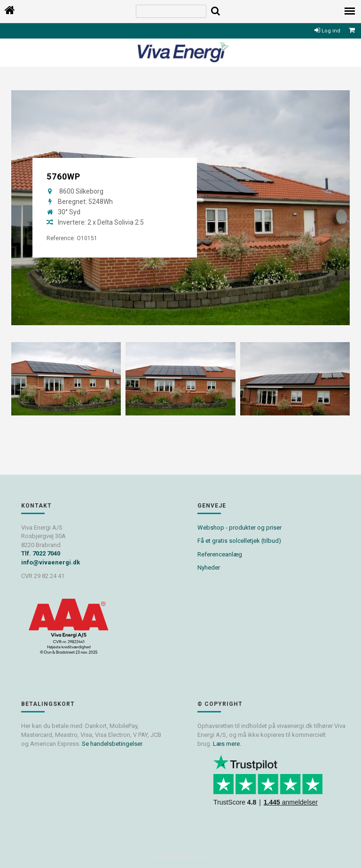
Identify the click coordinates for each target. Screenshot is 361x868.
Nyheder (209, 567)
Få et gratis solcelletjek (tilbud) (239, 541)
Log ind (327, 31)
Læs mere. (227, 744)
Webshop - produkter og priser (239, 528)
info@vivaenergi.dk (51, 562)
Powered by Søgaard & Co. (184, 857)
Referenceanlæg (220, 554)
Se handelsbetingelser (112, 744)
